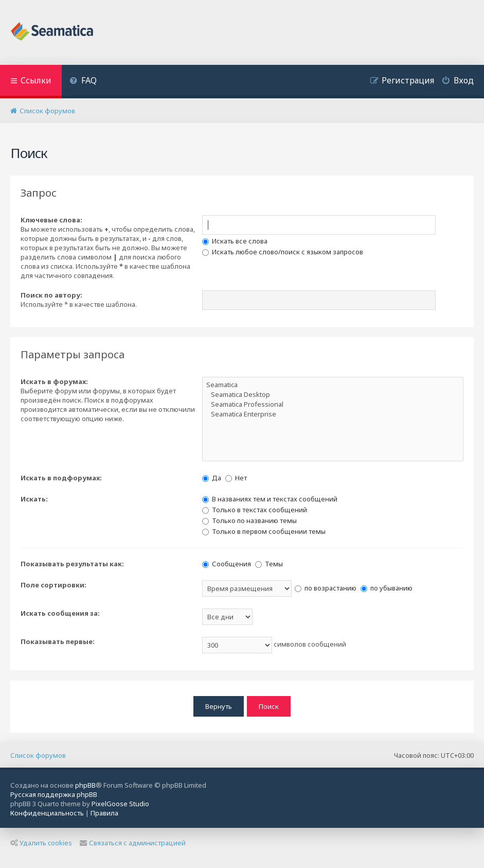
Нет (236, 478)
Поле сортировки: (53, 585)
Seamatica (333, 385)
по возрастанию (326, 588)
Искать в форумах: (54, 381)
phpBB (85, 785)
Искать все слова (235, 241)
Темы (269, 564)
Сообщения (227, 564)
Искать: (34, 499)
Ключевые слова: (51, 220)
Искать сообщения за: (60, 613)
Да (212, 478)
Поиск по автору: (51, 295)
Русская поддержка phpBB (54, 794)
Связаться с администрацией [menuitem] (133, 843)
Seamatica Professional (333, 404)
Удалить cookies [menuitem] (41, 843)
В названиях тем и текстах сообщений (270, 499)
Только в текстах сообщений (255, 510)
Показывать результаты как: (72, 564)
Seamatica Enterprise (333, 414)
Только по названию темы (249, 520)
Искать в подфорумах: (61, 478)
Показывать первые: (58, 641)
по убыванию (387, 588)
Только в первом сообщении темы (264, 531)
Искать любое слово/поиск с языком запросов (283, 252)
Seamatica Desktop (333, 395)
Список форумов (38, 755)
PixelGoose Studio (120, 804)
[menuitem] (83, 82)
